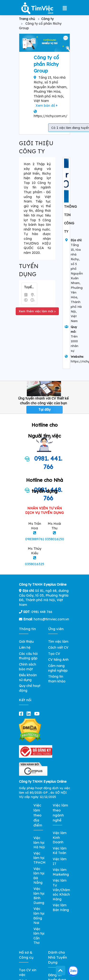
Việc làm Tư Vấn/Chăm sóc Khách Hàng (61, 890)
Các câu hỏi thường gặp (28, 656)
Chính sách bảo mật (28, 667)
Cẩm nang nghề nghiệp (58, 668)
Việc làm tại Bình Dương (39, 896)
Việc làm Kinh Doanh (60, 838)
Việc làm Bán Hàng (61, 908)
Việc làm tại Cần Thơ (39, 936)
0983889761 (35, 539)
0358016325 (35, 564)
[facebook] (22, 714)
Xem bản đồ (47, 106)
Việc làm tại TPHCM (40, 858)
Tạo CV (54, 654)
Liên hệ (25, 647)
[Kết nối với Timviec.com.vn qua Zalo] (73, 971)
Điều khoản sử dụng (28, 677)
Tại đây (44, 410)
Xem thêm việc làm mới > (37, 311)
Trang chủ (27, 19)
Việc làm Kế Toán (60, 851)
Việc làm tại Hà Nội (39, 842)
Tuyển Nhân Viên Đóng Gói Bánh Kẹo (29, 287)
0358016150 (54, 539)
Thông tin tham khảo (57, 679)
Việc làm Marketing (61, 872)
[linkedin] (30, 714)
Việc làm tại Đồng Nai (39, 916)
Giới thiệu (26, 642)
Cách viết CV (58, 647)
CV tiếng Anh (58, 660)
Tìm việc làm (58, 642)
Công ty (47, 19)
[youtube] (38, 714)
